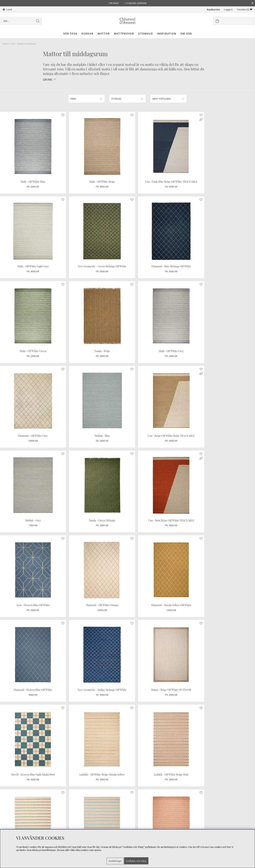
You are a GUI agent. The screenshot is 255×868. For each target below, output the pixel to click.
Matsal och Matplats (27, 44)
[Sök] (21, 21)
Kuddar (87, 34)
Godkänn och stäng (136, 861)
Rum (13, 44)
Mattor (104, 34)
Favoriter (245, 10)
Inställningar (115, 861)
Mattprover (124, 34)
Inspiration (167, 34)
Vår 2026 (70, 34)
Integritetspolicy (12, 825)
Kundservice (213, 10)
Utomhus (146, 34)
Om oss (186, 34)
